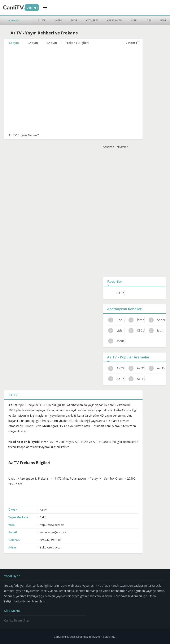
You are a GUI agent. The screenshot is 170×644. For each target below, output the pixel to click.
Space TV (157, 320)
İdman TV (137, 320)
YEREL (134, 20)
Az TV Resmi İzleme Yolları (116, 379)
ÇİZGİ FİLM (92, 20)
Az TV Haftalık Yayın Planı (157, 368)
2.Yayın (33, 43)
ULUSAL (41, 20)
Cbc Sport (116, 320)
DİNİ (149, 20)
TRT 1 (44, 405)
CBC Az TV (137, 331)
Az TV (120, 293)
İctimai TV (157, 331)
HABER (58, 20)
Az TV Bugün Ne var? (24, 135)
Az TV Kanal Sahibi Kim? (116, 368)
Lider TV (116, 331)
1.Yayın (14, 43)
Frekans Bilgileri (77, 43)
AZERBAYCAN (115, 20)
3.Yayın (52, 43)
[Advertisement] (134, 212)
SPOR (74, 20)
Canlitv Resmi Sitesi (17, 620)
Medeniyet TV (116, 341)
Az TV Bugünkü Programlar (137, 379)
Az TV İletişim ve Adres (137, 368)
